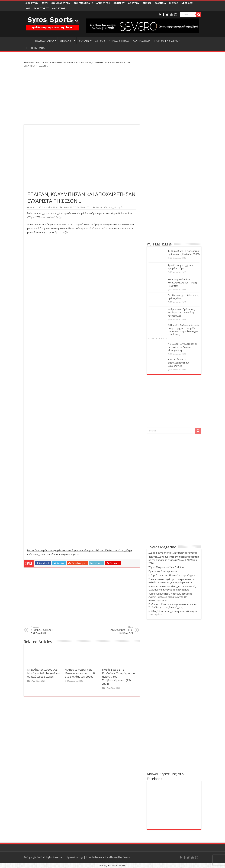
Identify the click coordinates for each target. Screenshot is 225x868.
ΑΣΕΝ (45, 3)
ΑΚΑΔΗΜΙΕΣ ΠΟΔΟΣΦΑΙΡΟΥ (66, 62)
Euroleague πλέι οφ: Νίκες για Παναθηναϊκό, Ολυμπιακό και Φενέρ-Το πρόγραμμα (172, 588)
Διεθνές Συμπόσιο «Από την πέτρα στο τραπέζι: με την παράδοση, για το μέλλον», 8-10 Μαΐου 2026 (174, 560)
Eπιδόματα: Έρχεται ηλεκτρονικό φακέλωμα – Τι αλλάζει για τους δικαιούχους (173, 606)
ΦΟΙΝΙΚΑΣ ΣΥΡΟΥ (61, 3)
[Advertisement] (82, 96)
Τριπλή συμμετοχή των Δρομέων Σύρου (180, 267)
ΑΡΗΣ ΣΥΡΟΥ (103, 3)
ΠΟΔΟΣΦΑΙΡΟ (44, 41)
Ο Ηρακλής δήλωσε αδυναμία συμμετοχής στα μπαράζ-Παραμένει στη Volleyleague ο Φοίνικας (184, 330)
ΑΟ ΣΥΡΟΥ (134, 3)
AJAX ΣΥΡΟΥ (32, 3)
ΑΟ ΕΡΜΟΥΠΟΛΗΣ (83, 3)
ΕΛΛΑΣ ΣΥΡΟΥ (41, 8)
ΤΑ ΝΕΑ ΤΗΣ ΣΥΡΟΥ (167, 41)
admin (33, 207)
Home (28, 62)
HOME (28, 40)
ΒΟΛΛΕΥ (84, 41)
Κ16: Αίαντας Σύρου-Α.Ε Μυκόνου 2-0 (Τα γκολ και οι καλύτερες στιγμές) (44, 673)
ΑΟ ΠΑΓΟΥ (119, 3)
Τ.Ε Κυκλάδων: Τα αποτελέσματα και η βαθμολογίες (179, 363)
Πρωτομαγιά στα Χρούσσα (163, 571)
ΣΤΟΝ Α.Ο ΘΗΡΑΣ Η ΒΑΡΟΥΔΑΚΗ (49, 630)
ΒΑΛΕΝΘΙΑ (160, 3)
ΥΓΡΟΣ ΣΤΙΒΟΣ (119, 41)
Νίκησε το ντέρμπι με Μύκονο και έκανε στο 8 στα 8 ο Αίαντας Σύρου (80, 673)
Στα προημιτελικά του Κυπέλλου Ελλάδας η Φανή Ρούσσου (182, 283)
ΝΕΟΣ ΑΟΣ (187, 3)
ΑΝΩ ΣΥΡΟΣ (59, 8)
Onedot (127, 857)
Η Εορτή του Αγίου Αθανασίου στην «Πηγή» (172, 575)
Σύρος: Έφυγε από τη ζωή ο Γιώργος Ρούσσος (173, 553)
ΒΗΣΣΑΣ (174, 3)
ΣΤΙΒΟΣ (100, 41)
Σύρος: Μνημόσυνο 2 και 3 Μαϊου (166, 567)
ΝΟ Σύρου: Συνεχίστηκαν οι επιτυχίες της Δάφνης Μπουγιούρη (182, 347)
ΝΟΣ (28, 8)
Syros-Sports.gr (75, 857)
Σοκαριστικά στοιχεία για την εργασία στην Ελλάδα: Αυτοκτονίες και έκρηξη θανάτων (171, 581)
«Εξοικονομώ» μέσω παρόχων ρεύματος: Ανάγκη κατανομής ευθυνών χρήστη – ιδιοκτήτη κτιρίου (171, 597)
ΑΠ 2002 (147, 3)
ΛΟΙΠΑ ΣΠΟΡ (141, 41)
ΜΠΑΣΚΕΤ (66, 41)
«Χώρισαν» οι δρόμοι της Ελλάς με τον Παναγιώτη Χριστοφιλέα (181, 313)
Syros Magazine (163, 547)
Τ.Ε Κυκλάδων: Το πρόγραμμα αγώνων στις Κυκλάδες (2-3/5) (184, 252)
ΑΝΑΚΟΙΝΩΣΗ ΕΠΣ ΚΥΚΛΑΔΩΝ (115, 630)
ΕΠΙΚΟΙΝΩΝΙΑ (35, 48)
